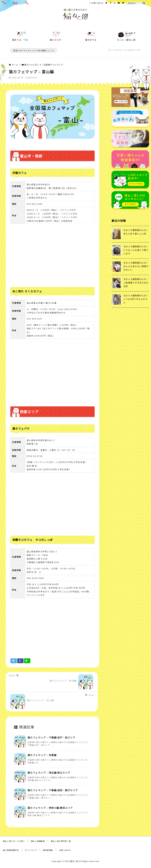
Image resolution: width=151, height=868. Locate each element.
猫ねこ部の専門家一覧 (61, 841)
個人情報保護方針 (11, 850)
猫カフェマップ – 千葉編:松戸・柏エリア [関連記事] (52, 737)
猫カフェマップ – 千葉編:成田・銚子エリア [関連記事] (53, 790)
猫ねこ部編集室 (38, 841)
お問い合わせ (97, 3)
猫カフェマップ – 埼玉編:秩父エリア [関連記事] (49, 773)
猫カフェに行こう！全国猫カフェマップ (44, 65)
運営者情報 (48, 850)
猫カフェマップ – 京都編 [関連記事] (42, 755)
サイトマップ (31, 850)
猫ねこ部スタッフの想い (14, 841)
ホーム (15, 65)
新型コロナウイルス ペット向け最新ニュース (34, 50)
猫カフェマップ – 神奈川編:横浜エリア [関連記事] (50, 808)
